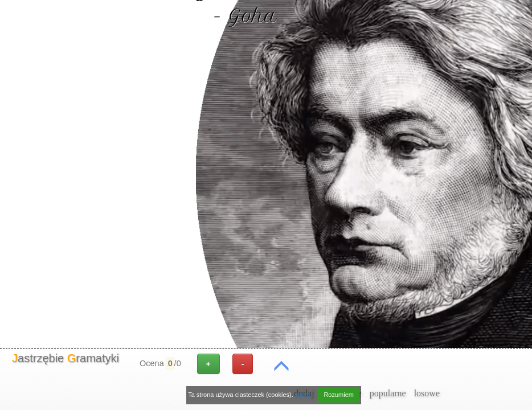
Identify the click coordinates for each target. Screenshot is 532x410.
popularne (388, 393)
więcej (304, 395)
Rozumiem (339, 395)
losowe (427, 393)
